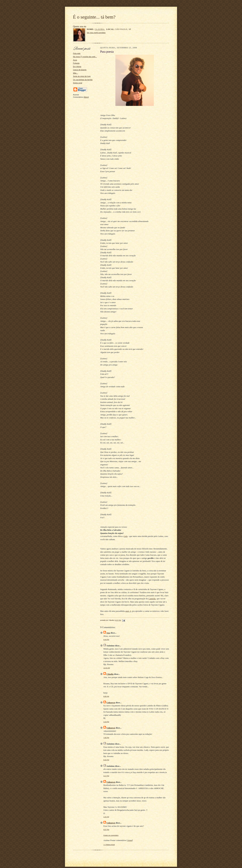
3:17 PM (106, 776)
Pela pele (77, 53)
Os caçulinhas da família (83, 80)
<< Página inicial (109, 845)
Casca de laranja (80, 70)
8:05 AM (106, 696)
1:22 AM (106, 817)
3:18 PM (106, 722)
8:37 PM (118, 620)
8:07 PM (106, 830)
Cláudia (100, 29)
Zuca (75, 60)
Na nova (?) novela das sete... (85, 57)
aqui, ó (128, 611)
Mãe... (75, 73)
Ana (108, 633)
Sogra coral (78, 83)
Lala (126, 536)
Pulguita (76, 63)
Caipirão (152, 599)
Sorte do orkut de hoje (82, 76)
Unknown (111, 703)
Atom (86, 97)
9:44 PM (106, 640)
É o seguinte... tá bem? (94, 17)
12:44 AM (107, 668)
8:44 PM (106, 760)
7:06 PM (106, 738)
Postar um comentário (111, 835)
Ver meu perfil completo (96, 33)
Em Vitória (77, 67)
